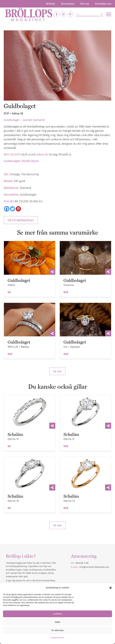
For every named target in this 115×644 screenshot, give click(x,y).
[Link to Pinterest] (70, 14)
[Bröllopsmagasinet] (29, 14)
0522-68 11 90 (82, 563)
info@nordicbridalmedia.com (94, 567)
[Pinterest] (18, 209)
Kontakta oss (103, 4)
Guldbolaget (19, 280)
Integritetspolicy (57, 638)
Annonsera (68, 4)
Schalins (15, 434)
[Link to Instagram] (63, 14)
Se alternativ (57, 630)
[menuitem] (51, 4)
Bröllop (51, 4)
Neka (57, 622)
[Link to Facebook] (56, 14)
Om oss (85, 4)
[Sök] (89, 14)
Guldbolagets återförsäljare (21, 161)
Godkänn (58, 614)
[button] (111, 588)
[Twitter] (13, 209)
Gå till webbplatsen (21, 220)
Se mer (57, 371)
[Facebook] (7, 209)
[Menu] (107, 14)
